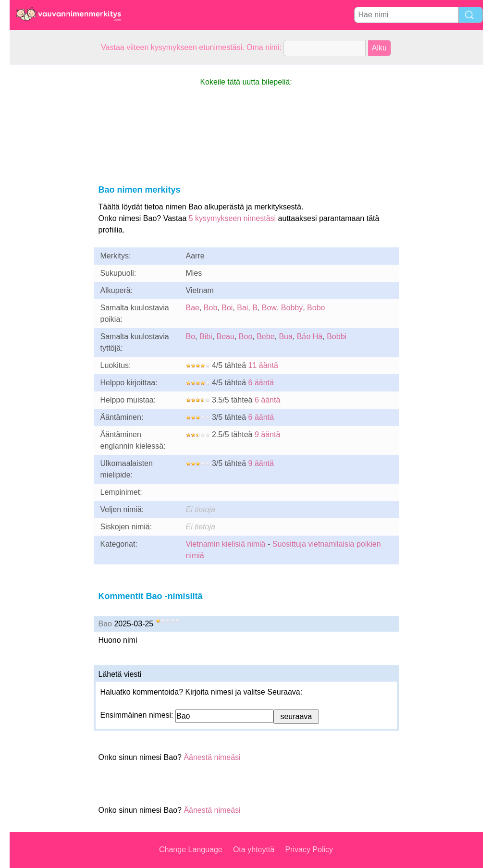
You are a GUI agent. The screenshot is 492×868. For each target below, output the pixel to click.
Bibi (206, 336)
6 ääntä (261, 383)
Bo (191, 336)
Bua (285, 336)
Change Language (191, 850)
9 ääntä (267, 434)
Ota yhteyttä (254, 850)
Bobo (316, 308)
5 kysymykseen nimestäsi (232, 218)
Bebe (265, 336)
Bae (193, 308)
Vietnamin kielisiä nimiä (226, 544)
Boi (227, 308)
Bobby (292, 308)
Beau (226, 336)
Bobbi (337, 336)
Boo (246, 336)
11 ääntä (263, 365)
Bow (269, 308)
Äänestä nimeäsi (212, 757)
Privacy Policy (309, 850)
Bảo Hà (310, 336)
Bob (210, 308)
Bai (242, 308)
